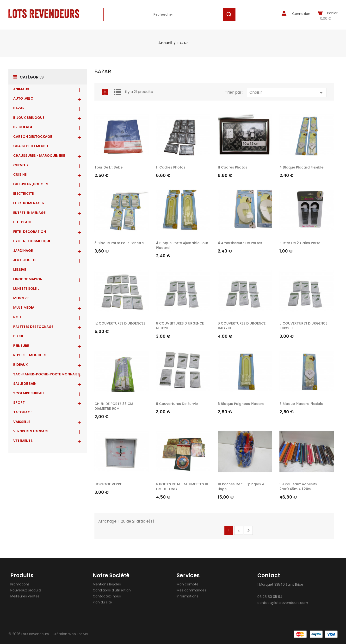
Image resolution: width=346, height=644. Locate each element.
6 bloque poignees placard (241, 404)
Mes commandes (191, 590)
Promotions (20, 584)
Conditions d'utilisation (112, 590)
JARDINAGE (23, 251)
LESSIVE (20, 270)
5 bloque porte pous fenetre (119, 243)
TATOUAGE (23, 412)
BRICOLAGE (23, 127)
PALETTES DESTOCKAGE (33, 327)
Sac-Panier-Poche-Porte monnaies (46, 374)
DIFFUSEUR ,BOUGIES (31, 184)
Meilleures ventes (25, 596)
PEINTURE (21, 346)
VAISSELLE (22, 422)
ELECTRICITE (23, 193)
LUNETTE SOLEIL (26, 289)
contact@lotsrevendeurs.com (283, 603)
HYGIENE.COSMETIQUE (32, 241)
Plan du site (102, 602)
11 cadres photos (171, 167)
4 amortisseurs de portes (240, 243)
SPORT (19, 403)
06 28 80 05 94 (270, 597)
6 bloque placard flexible (301, 404)
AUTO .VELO (23, 98)
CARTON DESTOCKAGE (33, 137)
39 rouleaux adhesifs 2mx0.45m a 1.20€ (298, 487)
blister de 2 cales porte (300, 243)
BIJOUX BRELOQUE (29, 118)
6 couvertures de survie (177, 404)
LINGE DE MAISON (28, 279)
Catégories (32, 77)
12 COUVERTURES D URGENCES (120, 323)
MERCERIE (21, 298)
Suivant (248, 530)
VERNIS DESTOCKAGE (31, 431)
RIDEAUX (21, 365)
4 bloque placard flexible (301, 167)
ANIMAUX (21, 89)
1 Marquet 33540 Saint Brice (280, 584)
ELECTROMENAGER (29, 203)
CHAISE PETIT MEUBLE (31, 146)
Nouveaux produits (26, 590)
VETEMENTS (23, 441)
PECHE (19, 336)
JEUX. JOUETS (25, 260)
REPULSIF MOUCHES (30, 355)
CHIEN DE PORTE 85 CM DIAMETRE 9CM (114, 406)
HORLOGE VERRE (108, 484)
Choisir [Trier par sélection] (287, 93)
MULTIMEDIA (24, 307)
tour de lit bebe (108, 167)
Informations (187, 596)
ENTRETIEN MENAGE (29, 213)
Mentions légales (107, 584)
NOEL (18, 317)
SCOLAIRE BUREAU (28, 393)
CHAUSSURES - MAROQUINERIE (39, 156)
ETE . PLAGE (23, 222)
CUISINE (20, 175)
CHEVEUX (21, 165)
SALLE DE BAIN (25, 384)
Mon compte (188, 584)
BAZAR (19, 108)
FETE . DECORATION (30, 232)
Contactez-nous (107, 596)
